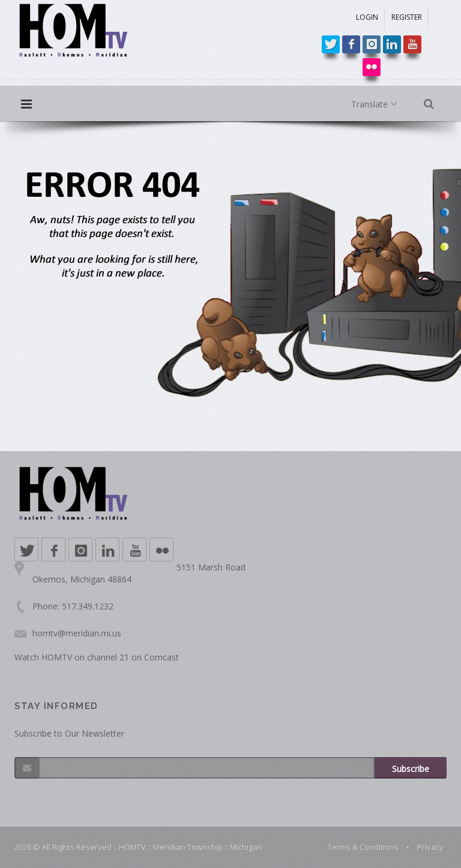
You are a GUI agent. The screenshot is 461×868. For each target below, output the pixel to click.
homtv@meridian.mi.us (77, 633)
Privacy (430, 847)
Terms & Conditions (363, 847)
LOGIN (367, 17)
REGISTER (407, 17)
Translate (377, 104)
